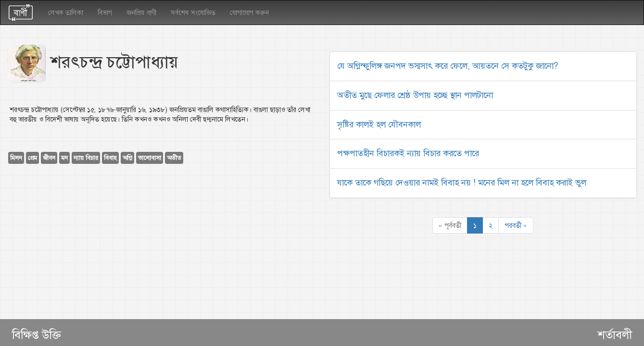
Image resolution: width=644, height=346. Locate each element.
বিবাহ (110, 158)
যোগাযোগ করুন (249, 12)
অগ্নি (127, 158)
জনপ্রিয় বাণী (141, 12)
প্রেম (32, 158)
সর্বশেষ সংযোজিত (193, 12)
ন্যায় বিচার (86, 158)
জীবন (49, 158)
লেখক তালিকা (66, 12)
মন (64, 158)
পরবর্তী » (516, 225)
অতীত (174, 158)
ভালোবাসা (150, 158)
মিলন (16, 158)
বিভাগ (105, 12)
